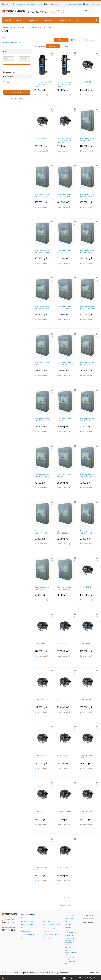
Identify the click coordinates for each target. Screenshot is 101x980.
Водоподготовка (64, 20)
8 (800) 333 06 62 (37, 12)
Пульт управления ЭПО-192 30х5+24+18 (42, 251)
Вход (86, 4)
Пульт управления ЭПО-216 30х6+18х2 (64, 195)
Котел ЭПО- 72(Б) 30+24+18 (86, 812)
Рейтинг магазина (90, 915)
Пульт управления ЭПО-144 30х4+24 (64, 307)
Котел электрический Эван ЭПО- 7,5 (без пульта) (65, 84)
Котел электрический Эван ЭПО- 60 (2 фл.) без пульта (65, 140)
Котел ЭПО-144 (85, 699)
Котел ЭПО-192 (85, 82)
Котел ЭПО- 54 (62, 868)
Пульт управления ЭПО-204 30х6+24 (87, 195)
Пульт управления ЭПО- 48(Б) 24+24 (87, 476)
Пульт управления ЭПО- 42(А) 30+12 (87, 532)
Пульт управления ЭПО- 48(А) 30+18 (42, 532)
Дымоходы (48, 20)
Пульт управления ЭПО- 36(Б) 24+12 (42, 588)
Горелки (8, 20)
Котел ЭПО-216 (63, 643)
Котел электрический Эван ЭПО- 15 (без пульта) (43, 84)
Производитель (17, 72)
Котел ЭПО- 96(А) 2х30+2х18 (86, 756)
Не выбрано (58, 4)
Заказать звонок (10, 920)
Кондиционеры (32, 20)
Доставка (31, 4)
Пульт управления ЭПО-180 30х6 (64, 251)
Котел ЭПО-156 (63, 699)
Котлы (19, 20)
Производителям (19, 4)
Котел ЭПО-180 (40, 138)
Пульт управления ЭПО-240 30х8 (87, 139)
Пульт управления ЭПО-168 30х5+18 (87, 251)
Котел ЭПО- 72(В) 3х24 (65, 811)
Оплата (39, 4)
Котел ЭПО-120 (63, 755)
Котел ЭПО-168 (40, 699)
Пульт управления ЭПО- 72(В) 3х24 (87, 420)
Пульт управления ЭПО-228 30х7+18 (42, 195)
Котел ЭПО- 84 (40, 811)
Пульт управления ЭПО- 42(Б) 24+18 (64, 532)
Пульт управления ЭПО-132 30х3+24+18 (87, 307)
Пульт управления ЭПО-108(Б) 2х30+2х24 (65, 364)
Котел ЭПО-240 (85, 587)
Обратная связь (9, 927)
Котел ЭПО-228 (40, 643)
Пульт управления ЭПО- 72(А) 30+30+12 (42, 476)
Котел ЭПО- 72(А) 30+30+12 (41, 869)
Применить (17, 92)
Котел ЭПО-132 (40, 755)
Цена (17, 52)
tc (99, 973)
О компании (6, 4)
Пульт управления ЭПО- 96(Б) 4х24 (87, 364)
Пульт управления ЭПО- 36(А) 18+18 (64, 588)
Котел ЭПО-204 (85, 643)
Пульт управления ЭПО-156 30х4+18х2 (42, 307)
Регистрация (94, 4)
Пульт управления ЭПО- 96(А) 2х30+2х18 (42, 420)
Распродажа (17, 77)
